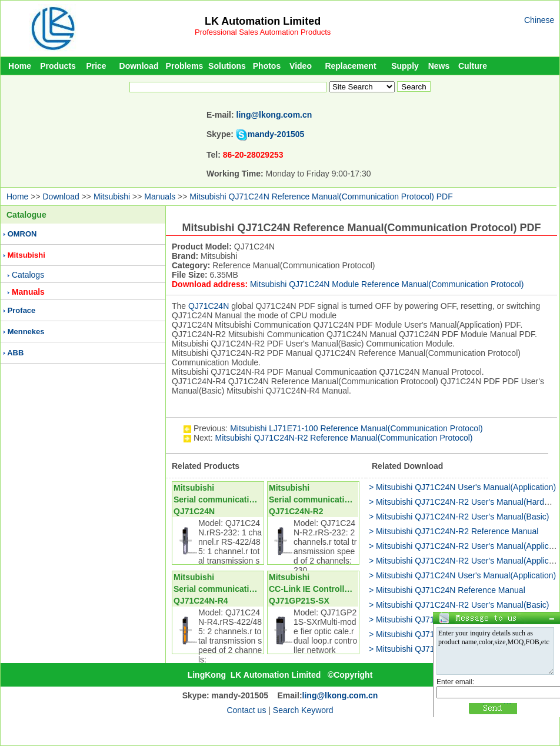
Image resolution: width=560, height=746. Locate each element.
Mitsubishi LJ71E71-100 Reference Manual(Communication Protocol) (356, 428)
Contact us (246, 710)
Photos (267, 66)
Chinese (539, 20)
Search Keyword (303, 710)
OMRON (22, 234)
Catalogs (28, 275)
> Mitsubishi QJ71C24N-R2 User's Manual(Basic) (459, 517)
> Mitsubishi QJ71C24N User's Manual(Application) (462, 487)
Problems (185, 66)
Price (96, 66)
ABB (15, 353)
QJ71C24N (209, 306)
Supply (405, 66)
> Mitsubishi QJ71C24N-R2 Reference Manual (454, 531)
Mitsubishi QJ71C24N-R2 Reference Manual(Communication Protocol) (344, 438)
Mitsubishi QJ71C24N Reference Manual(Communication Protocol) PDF (321, 197)
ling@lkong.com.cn (274, 115)
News (439, 66)
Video (301, 66)
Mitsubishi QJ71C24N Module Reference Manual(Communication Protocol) (387, 284)
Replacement (350, 66)
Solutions (227, 66)
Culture (473, 66)
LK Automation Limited (263, 21)
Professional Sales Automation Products (263, 32)
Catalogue (26, 215)
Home (20, 66)
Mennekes (26, 332)
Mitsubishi (112, 197)
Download (139, 66)
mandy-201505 (276, 134)
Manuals (160, 197)
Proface (22, 310)
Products (58, 66)
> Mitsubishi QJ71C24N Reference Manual (447, 590)
